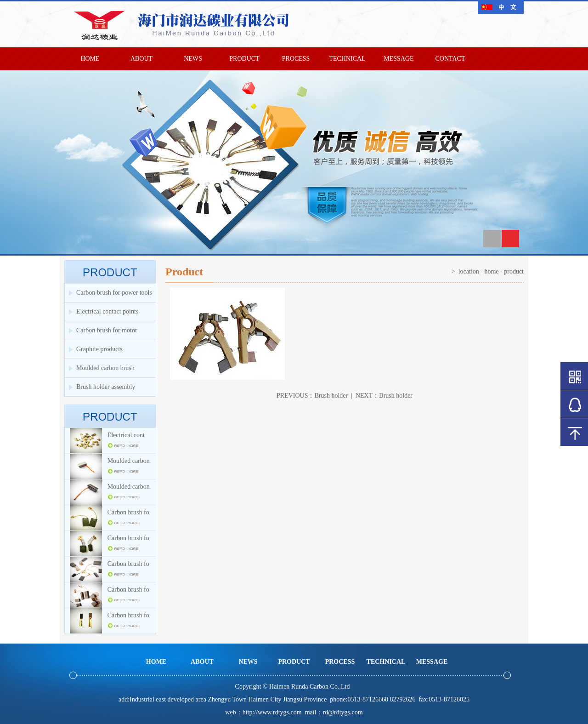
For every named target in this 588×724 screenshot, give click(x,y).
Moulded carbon (129, 461)
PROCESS (296, 59)
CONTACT (450, 59)
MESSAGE (399, 59)
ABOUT (141, 59)
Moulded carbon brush (105, 368)
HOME (90, 59)
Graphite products (99, 349)
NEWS (193, 59)
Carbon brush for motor (107, 330)
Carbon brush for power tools (114, 293)
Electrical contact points (107, 311)
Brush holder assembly (106, 387)
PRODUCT (244, 59)
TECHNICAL (347, 59)
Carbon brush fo (128, 512)
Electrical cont (126, 435)
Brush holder (331, 396)
